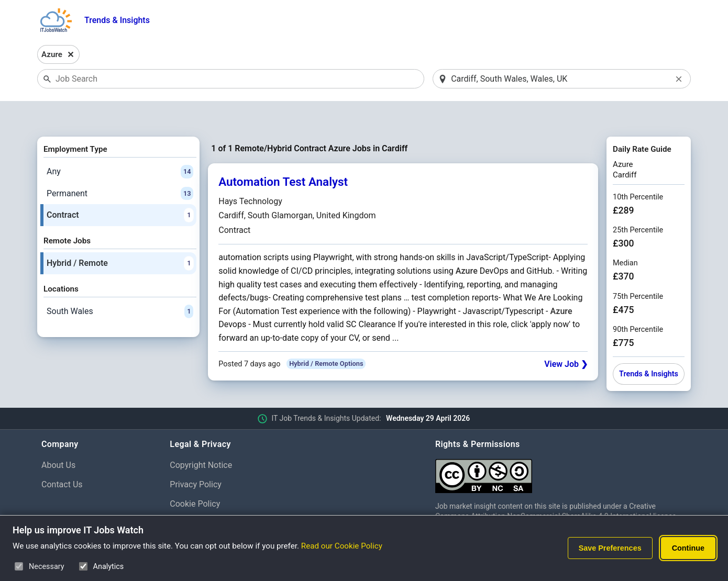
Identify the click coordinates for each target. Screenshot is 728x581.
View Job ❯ (566, 337)
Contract (120, 188)
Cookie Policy (195, 477)
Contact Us (62, 457)
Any (120, 144)
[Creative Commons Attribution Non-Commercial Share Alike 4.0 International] (561, 445)
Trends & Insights (117, 20)
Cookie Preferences (206, 496)
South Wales (120, 284)
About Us (58, 438)
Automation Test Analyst (283, 155)
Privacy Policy (196, 457)
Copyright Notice (201, 438)
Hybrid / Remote (120, 236)
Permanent (120, 166)
